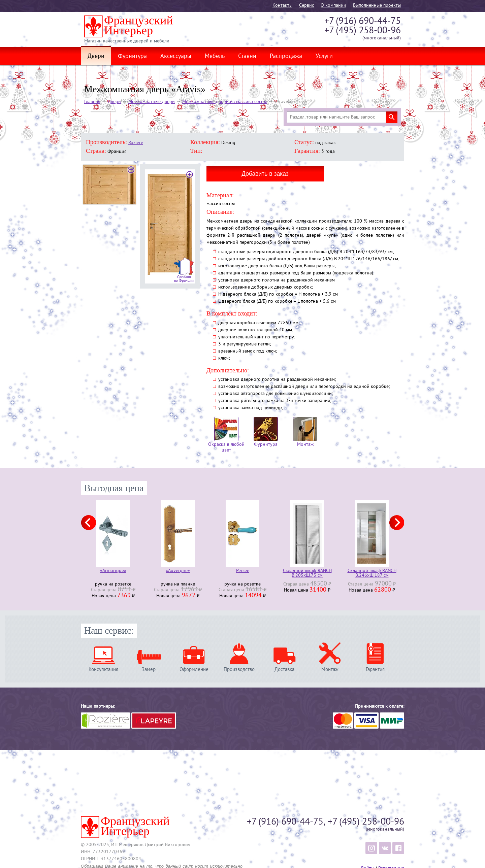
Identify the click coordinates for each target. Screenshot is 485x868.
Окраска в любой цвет (226, 435)
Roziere (136, 143)
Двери (96, 57)
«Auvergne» (178, 571)
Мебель (215, 57)
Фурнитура (132, 57)
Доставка (284, 670)
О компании (333, 6)
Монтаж (305, 432)
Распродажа (286, 57)
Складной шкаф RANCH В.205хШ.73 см (307, 573)
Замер (149, 670)
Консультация (103, 670)
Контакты (282, 6)
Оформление (194, 670)
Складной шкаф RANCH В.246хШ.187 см (372, 573)
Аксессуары (176, 57)
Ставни (247, 57)
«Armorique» (113, 571)
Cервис (306, 6)
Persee (243, 571)
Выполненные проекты (377, 6)
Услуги (324, 57)
